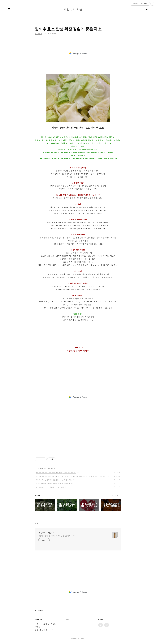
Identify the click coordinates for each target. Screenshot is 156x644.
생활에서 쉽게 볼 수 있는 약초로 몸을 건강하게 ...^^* (57, 536)
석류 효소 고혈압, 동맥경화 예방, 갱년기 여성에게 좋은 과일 (54, 480)
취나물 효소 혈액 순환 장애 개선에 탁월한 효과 (50, 487)
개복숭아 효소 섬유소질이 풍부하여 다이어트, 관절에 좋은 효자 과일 (56, 473)
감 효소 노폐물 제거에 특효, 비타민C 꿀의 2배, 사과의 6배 (53, 483)
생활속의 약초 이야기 (48, 533)
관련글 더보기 (117, 495)
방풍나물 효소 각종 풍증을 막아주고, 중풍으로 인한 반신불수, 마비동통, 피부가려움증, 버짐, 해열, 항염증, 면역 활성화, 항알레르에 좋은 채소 (71, 476)
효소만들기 (40, 468)
